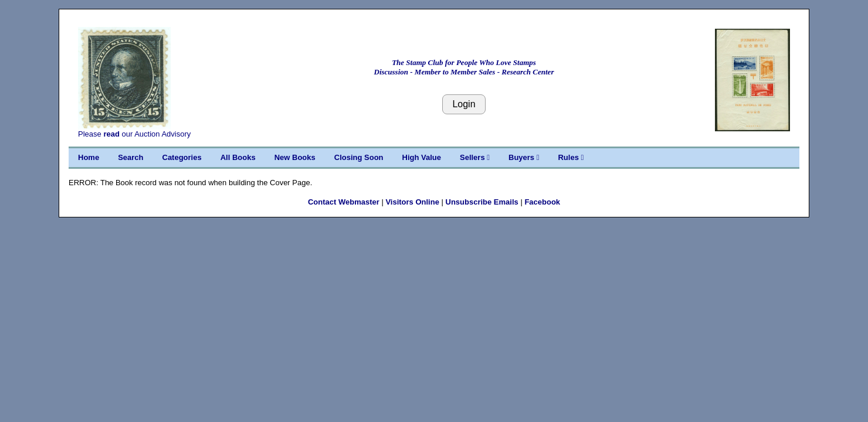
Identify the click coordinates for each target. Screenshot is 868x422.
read (111, 134)
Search (130, 157)
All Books (238, 157)
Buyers (524, 157)
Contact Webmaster (344, 202)
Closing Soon (359, 157)
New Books (295, 157)
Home (89, 157)
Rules (571, 157)
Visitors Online (412, 202)
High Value (422, 157)
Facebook (542, 202)
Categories (182, 157)
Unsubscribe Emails (482, 202)
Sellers (475, 157)
